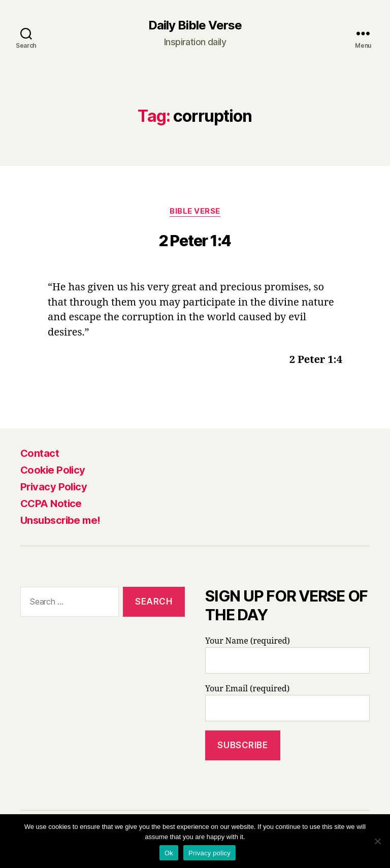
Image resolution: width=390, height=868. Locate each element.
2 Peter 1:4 (195, 241)
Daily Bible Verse (195, 25)
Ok (169, 853)
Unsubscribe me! (60, 520)
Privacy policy (209, 853)
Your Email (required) (287, 703)
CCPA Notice (51, 504)
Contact (40, 453)
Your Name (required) (287, 655)
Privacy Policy (54, 487)
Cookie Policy (53, 470)
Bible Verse (195, 211)
